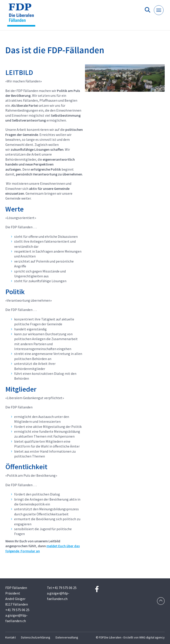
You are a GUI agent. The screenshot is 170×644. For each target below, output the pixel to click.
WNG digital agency (152, 637)
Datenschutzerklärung (36, 637)
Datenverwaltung (67, 637)
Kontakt (11, 637)
